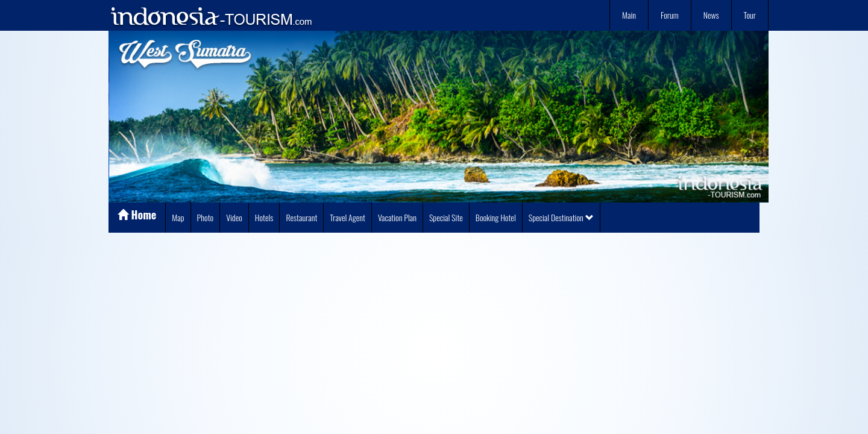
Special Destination (561, 217)
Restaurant (301, 217)
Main (629, 15)
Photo (206, 217)
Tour (750, 15)
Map (178, 217)
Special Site (446, 217)
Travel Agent (348, 217)
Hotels (264, 217)
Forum (670, 15)
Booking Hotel (496, 217)
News (711, 15)
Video (234, 217)
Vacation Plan (397, 217)
